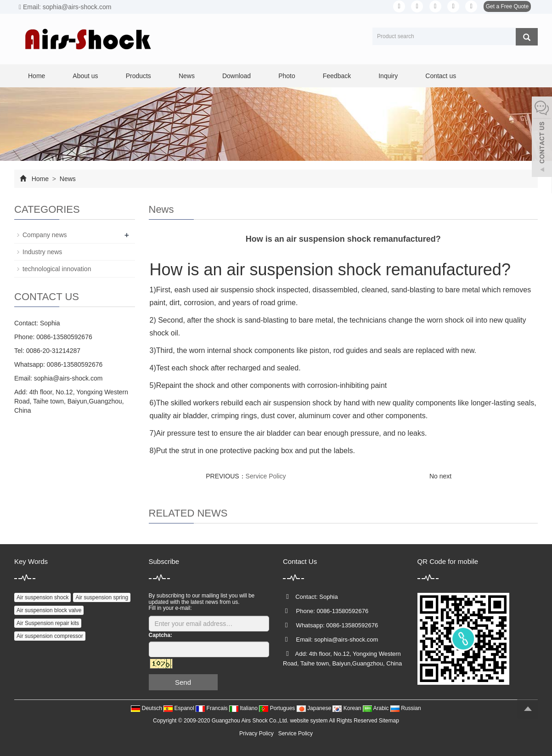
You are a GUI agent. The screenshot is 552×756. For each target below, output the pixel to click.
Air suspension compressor (50, 636)
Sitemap (389, 721)
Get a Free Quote (507, 6)
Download (237, 76)
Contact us (441, 76)
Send (183, 682)
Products (138, 76)
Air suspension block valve (49, 610)
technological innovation (57, 269)
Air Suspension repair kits (48, 623)
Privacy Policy (256, 733)
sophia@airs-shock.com (68, 378)
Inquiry (388, 76)
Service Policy (266, 476)
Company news (45, 235)
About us (85, 76)
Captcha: (161, 635)
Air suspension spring (102, 597)
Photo (287, 76)
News (187, 76)
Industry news (42, 252)
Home (37, 76)
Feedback (337, 76)
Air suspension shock (42, 597)
